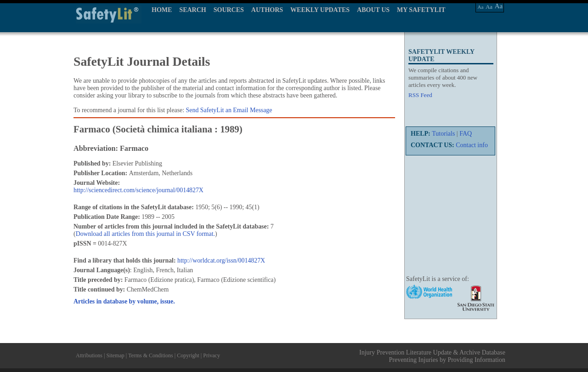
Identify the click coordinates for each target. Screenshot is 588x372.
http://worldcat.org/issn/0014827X (221, 260)
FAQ (466, 134)
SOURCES (229, 10)
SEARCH (192, 10)
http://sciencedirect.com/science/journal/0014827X (139, 190)
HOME (162, 10)
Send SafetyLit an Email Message (229, 110)
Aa (481, 7)
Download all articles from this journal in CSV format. (145, 234)
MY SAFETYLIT (421, 10)
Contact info (472, 145)
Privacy (212, 355)
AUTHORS (267, 10)
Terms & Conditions (151, 355)
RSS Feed (420, 95)
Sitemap (115, 355)
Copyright (188, 355)
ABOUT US (373, 10)
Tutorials (443, 134)
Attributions (89, 355)
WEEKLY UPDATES (320, 10)
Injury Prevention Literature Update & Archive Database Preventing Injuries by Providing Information (432, 356)
